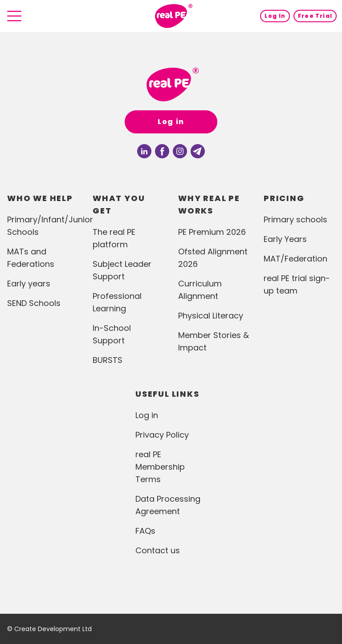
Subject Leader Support (122, 270)
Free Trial (315, 16)
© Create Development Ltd (49, 629)
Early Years (285, 239)
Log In (275, 16)
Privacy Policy (162, 435)
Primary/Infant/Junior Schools (43, 226)
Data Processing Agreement (168, 505)
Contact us (158, 550)
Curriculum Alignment (200, 290)
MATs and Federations (31, 258)
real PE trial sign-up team (297, 284)
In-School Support (112, 334)
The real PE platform (114, 238)
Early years (29, 284)
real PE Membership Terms (160, 467)
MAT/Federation (295, 259)
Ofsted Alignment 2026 (213, 258)
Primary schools (295, 219)
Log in (171, 122)
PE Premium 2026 (212, 232)
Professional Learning (117, 302)
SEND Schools (34, 303)
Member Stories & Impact (214, 341)
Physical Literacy (211, 316)
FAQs (145, 531)
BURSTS (108, 360)
